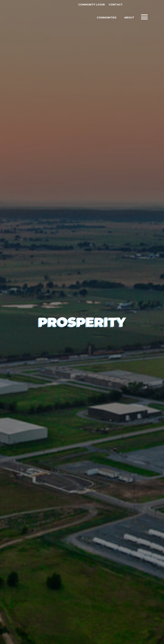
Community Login (91, 5)
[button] (144, 17)
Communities (107, 18)
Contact (116, 5)
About (129, 18)
